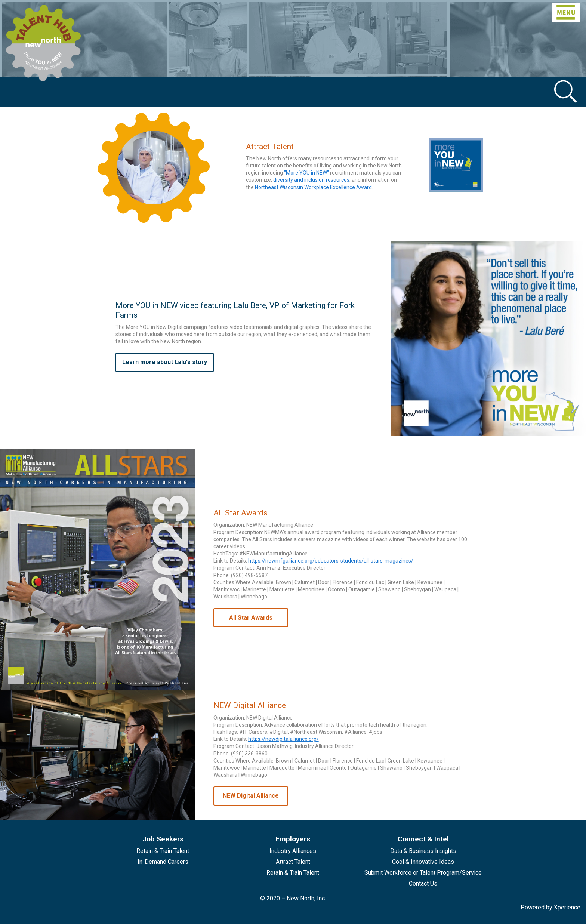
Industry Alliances (293, 851)
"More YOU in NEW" (306, 173)
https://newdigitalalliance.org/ (283, 739)
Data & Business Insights (423, 851)
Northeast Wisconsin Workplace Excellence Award (313, 187)
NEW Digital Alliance (251, 796)
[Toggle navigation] (566, 12)
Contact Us (423, 883)
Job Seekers (163, 839)
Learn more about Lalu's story (165, 362)
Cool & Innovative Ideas (423, 862)
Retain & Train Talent (163, 851)
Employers (293, 839)
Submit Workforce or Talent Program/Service (423, 873)
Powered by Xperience (550, 907)
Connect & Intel (423, 839)
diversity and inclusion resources (311, 180)
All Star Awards (251, 618)
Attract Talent (293, 862)
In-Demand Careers (163, 862)
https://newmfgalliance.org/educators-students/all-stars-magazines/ (331, 561)
